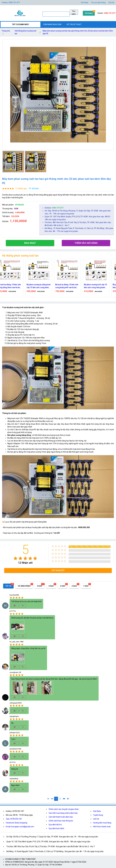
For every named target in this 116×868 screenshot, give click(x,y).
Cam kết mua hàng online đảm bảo (63, 813)
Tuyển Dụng (98, 815)
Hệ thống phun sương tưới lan (26, 32)
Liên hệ (111, 3)
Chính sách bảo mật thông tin (61, 821)
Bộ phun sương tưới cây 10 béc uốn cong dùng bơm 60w (100, 286)
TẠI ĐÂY (57, 533)
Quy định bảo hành (56, 828)
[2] (60, 799)
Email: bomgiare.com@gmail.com (20, 827)
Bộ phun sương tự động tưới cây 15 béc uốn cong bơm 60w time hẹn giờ (43, 286)
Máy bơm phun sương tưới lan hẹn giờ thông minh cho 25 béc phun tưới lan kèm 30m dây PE (78, 32)
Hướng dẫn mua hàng (102, 823)
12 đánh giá (21, 188)
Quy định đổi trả (55, 825)
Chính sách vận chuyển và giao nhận (64, 809)
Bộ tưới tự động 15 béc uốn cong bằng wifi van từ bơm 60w (71, 286)
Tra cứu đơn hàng (98, 3)
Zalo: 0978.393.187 (14, 819)
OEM (16, 209)
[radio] (15, 558)
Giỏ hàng (89, 13)
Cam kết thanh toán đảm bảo (61, 817)
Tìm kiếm (74, 12)
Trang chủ (6, 33)
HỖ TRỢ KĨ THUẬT (74, 24)
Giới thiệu (85, 3)
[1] (48, 799)
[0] (52, 799)
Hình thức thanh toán (102, 827)
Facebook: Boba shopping (17, 823)
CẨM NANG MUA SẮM (52, 24)
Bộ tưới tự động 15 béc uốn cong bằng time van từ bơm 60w (14, 286)
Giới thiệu (97, 811)
